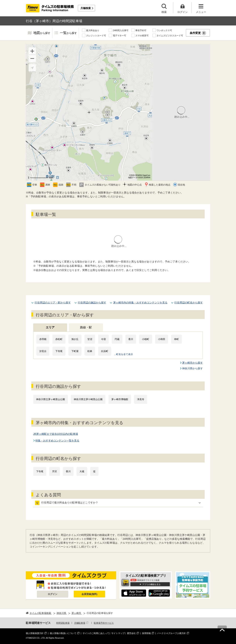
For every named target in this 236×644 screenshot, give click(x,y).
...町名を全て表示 (124, 354)
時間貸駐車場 (63, 623)
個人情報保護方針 (35, 633)
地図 (42, 33)
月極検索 (86, 8)
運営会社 (131, 633)
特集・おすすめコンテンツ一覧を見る (57, 441)
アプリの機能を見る (151, 584)
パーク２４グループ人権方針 (171, 633)
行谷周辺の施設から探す (92, 303)
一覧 (68, 33)
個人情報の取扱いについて (63, 633)
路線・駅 (86, 327)
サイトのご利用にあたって (96, 633)
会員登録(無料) (90, 594)
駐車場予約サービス (104, 623)
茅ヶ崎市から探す (192, 363)
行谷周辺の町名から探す (189, 303)
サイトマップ (118, 633)
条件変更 (198, 33)
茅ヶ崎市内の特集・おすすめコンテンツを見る (140, 303)
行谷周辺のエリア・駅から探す (53, 303)
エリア (50, 327)
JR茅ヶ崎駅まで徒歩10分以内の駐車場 (56, 434)
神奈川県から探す (192, 368)
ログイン (53, 594)
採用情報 (146, 633)
